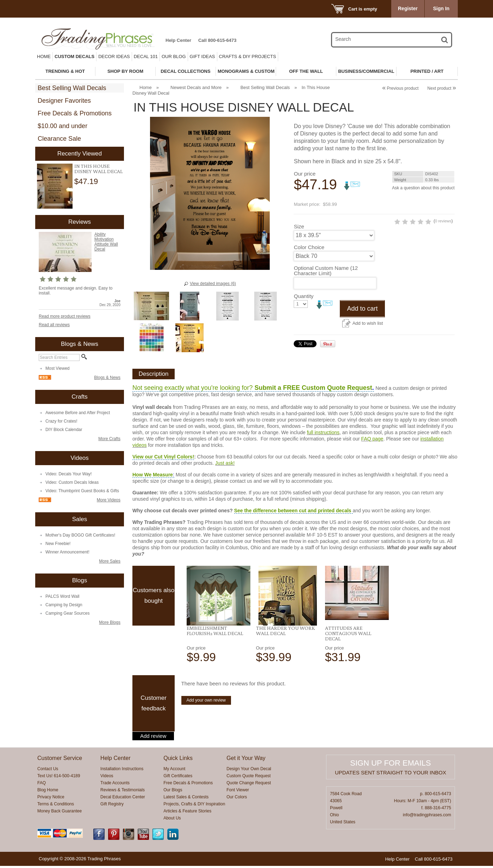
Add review (153, 738)
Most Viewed (57, 368)
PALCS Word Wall (62, 596)
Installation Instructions (122, 771)
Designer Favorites (64, 101)
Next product (442, 88)
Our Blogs (173, 792)
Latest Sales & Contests (186, 799)
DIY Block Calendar (64, 430)
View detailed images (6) (213, 284)
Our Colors (237, 799)
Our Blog (174, 56)
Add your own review (206, 702)
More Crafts (109, 439)
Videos (107, 778)
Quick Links (178, 760)
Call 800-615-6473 (217, 40)
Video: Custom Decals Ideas (72, 482)
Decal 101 (146, 56)
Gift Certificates (178, 778)
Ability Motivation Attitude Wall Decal (106, 242)
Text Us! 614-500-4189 (59, 778)
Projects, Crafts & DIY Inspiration (194, 806)
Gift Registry (112, 806)
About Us (172, 820)
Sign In (441, 8)
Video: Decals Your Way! (68, 474)
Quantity (304, 308)
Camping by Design (64, 605)
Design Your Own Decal (249, 771)
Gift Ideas (202, 56)
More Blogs (110, 622)
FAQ (42, 785)
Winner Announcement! (67, 552)
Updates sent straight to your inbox (391, 775)
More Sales (110, 561)
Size (299, 238)
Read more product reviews (65, 316)
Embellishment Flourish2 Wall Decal (215, 633)
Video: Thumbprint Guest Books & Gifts (82, 491)
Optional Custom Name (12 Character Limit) (326, 283)
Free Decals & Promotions (75, 113)
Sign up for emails (390, 765)
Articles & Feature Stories (187, 813)
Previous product (400, 88)
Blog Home (48, 792)
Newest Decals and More (196, 87)
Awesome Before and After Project (78, 413)
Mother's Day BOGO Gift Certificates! (80, 535)
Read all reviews (54, 325)
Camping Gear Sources (67, 613)
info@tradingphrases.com (427, 817)
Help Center (178, 40)
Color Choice (309, 259)
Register (408, 8)
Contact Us (48, 771)
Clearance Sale (59, 139)
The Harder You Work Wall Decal (285, 633)
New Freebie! (58, 544)
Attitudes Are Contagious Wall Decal (348, 635)
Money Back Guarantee (60, 813)
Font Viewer (238, 792)
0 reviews (413, 233)
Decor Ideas (114, 56)
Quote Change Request (249, 785)
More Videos (109, 500)
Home (44, 56)
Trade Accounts (115, 785)
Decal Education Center (123, 799)
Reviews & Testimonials (123, 792)
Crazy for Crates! (61, 421)
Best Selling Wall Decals (72, 88)
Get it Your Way (246, 760)
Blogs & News (107, 378)
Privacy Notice (51, 799)
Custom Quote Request (248, 778)
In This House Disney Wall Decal (98, 169)
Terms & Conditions (56, 806)
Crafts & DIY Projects (248, 56)
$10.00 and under (63, 126)
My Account (174, 771)
